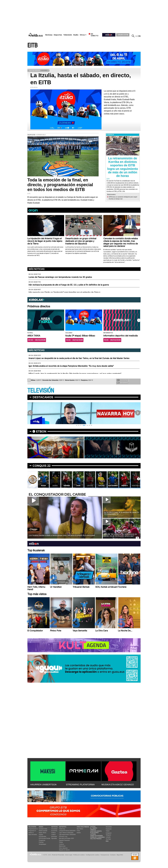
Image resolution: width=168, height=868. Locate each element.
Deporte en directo (64, 850)
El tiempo (94, 828)
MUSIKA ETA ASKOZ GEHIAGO (118, 785)
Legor (101, 486)
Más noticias (37, 269)
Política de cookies (79, 855)
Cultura (53, 834)
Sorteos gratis (96, 831)
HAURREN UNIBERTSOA (43, 785)
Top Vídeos (80, 829)
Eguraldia (54, 838)
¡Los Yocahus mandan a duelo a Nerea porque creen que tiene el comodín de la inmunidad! (62, 535)
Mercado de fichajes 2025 (66, 838)
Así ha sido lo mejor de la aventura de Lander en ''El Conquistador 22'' (121, 513)
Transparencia (105, 855)
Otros (82, 35)
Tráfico (93, 830)
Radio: (41, 827)
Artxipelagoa (42, 844)
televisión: (32, 827)
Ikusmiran (54, 836)
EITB (32, 45)
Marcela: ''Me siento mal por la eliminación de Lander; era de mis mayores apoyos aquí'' (120, 535)
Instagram (109, 833)
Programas (42, 840)
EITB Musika (42, 836)
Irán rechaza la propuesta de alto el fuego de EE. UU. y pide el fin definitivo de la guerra (69, 285)
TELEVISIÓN (41, 391)
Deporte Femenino (64, 840)
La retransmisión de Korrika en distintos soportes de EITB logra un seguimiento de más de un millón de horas (123, 167)
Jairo (66, 486)
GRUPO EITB (123, 35)
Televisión (68, 35)
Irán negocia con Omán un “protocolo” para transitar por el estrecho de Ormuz (64, 292)
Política (53, 833)
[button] (139, 320)
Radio (76, 35)
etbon (41, 431)
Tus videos (122, 383)
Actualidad (54, 829)
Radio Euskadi (43, 831)
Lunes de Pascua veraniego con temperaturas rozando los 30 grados (60, 277)
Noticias (49, 35)
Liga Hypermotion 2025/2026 (67, 834)
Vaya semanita (33, 834)
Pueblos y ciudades (97, 837)
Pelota (61, 842)
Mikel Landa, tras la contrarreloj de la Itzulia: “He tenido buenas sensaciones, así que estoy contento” (75, 374)
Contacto (113, 855)
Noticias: (55, 827)
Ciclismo (62, 844)
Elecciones (94, 833)
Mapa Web (120, 855)
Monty (136, 486)
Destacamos (43, 397)
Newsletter (109, 827)
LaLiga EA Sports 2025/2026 (67, 831)
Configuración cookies (93, 855)
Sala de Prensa (96, 839)
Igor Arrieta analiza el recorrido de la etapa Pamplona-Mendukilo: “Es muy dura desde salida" (71, 366)
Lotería (93, 834)
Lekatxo (43, 486)
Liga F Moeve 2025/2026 (66, 833)
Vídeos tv (31, 833)
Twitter (108, 831)
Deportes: (63, 827)
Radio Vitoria (43, 833)
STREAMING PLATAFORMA (80, 785)
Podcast (41, 842)
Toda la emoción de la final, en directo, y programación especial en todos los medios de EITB (60, 185)
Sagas (113, 486)
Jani (90, 486)
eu (137, 36)
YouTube (108, 839)
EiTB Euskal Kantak (45, 838)
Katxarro (124, 486)
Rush (55, 486)
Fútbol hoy (62, 829)
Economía (54, 831)
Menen (78, 486)
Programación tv (33, 829)
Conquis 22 (42, 466)
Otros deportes (63, 848)
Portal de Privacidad (58, 855)
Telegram (108, 835)
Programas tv (32, 831)
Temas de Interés (96, 836)
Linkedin (108, 837)
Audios (79, 833)
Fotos (78, 831)
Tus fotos (122, 380)
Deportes (58, 35)
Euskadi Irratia (43, 829)
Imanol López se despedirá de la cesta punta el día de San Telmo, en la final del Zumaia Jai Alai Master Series (79, 358)
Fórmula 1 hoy (63, 836)
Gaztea (41, 834)
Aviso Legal (69, 855)
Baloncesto (62, 846)
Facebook (109, 829)
